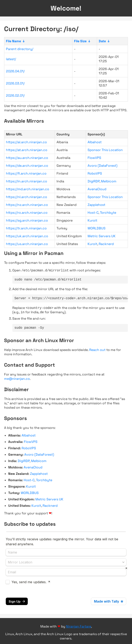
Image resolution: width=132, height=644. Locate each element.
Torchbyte (108, 213)
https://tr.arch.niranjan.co (26, 228)
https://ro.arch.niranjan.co (27, 213)
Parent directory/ (20, 49)
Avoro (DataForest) (102, 166)
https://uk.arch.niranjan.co (27, 236)
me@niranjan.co (17, 382)
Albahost (95, 142)
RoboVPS (95, 173)
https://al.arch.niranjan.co (26, 142)
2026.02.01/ (15, 96)
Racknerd (106, 244)
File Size (80, 41)
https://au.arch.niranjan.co (27, 158)
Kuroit (92, 220)
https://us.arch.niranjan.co (27, 244)
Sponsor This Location (105, 150)
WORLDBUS (97, 228)
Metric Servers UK (102, 236)
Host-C (93, 213)
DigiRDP (94, 181)
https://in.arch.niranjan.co (27, 181)
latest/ (11, 59)
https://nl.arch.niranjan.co (27, 197)
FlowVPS (94, 158)
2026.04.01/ (15, 71)
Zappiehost (96, 205)
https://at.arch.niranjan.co (27, 150)
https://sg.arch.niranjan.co (27, 220)
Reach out (97, 353)
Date (102, 41)
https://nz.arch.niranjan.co (27, 205)
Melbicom (109, 181)
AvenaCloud (97, 189)
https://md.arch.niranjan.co (28, 189)
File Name (13, 41)
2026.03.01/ (15, 83)
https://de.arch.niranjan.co (27, 166)
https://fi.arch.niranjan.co (26, 173)
